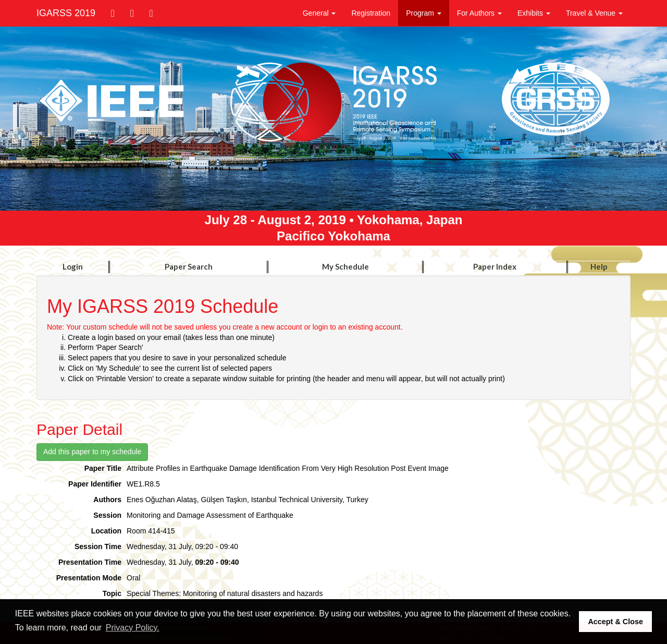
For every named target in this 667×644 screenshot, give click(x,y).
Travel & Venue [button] (594, 13)
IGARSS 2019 (66, 13)
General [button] (319, 13)
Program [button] (424, 13)
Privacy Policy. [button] (133, 628)
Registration (371, 13)
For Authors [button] (479, 13)
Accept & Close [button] (615, 622)
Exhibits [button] (534, 13)
